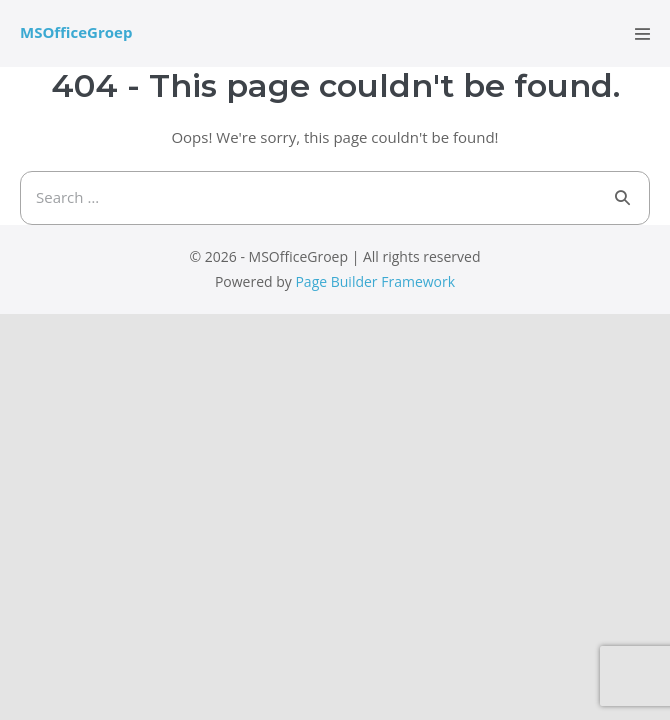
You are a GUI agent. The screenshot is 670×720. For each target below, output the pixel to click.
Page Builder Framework (375, 281)
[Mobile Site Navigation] (642, 34)
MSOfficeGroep (76, 32)
